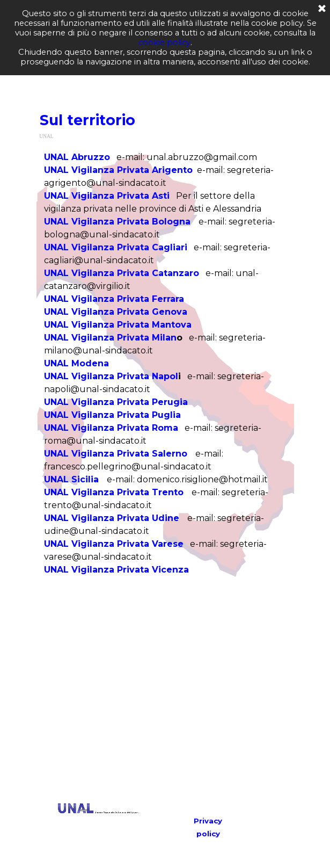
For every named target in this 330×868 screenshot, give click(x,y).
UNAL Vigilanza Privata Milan (110, 338)
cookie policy (164, 42)
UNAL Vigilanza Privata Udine (112, 518)
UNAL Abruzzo (77, 157)
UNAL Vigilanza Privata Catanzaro (122, 273)
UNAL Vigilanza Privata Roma (111, 428)
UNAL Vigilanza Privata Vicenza (116, 570)
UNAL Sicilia (71, 479)
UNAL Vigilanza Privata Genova (116, 312)
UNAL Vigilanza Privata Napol (111, 376)
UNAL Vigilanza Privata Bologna (117, 222)
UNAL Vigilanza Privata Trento (114, 492)
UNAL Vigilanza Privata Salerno (116, 454)
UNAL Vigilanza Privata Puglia (112, 415)
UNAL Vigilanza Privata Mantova (118, 325)
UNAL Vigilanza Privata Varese (114, 544)
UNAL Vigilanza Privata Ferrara (114, 299)
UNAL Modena (76, 363)
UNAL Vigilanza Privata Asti (107, 196)
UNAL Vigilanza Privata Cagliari (116, 247)
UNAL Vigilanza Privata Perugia (116, 402)
